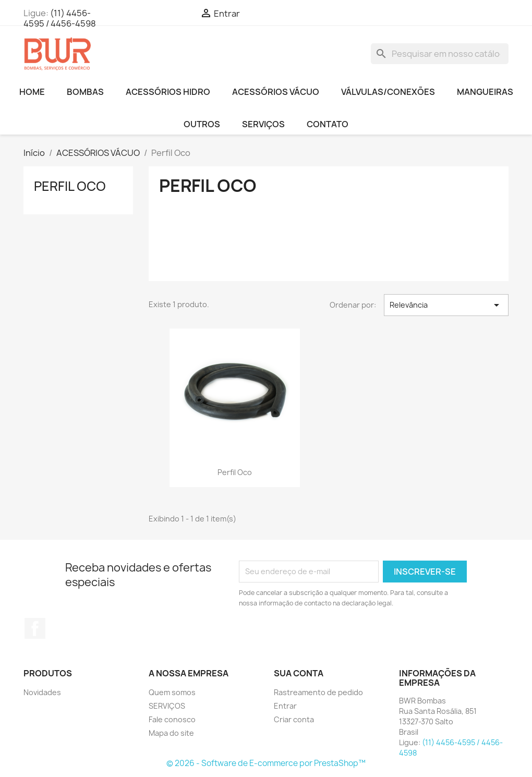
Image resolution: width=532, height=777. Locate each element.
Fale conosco (172, 719)
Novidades (42, 692)
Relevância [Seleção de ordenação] (446, 305)
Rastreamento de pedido (318, 692)
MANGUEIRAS (485, 92)
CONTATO (328, 124)
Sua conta (299, 673)
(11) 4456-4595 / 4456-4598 (60, 18)
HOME (32, 92)
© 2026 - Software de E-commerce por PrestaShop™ (266, 763)
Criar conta (294, 719)
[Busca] (440, 54)
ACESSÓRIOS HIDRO (168, 92)
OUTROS (202, 124)
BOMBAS (85, 92)
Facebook (35, 628)
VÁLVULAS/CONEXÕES (388, 92)
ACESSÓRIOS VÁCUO (276, 92)
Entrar (285, 706)
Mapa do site (171, 733)
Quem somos (172, 692)
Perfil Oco (70, 186)
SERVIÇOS (263, 124)
